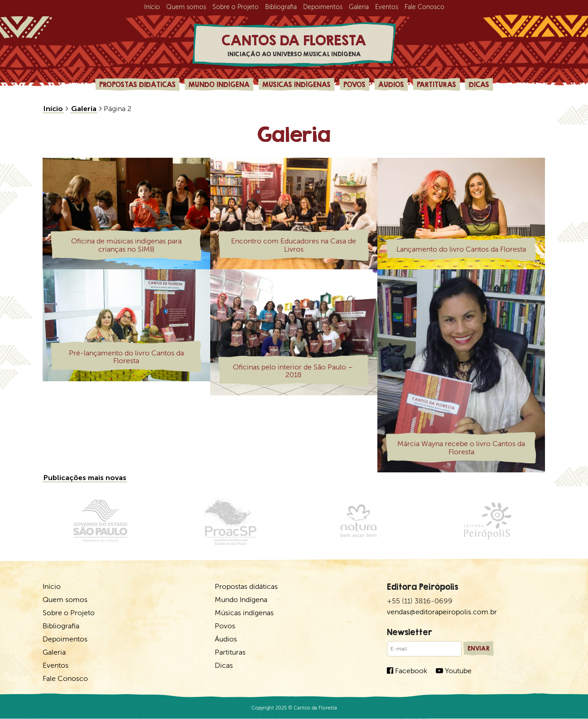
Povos (354, 84)
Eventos (387, 7)
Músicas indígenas (296, 84)
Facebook (407, 671)
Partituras (436, 84)
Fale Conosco (424, 7)
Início (152, 7)
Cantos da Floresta (294, 45)
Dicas (479, 84)
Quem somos (186, 7)
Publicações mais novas (85, 478)
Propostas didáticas (137, 84)
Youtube (454, 671)
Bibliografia (281, 7)
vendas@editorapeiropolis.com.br (442, 612)
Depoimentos (323, 7)
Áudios (391, 84)
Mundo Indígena (219, 84)
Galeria (359, 7)
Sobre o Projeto (236, 7)
